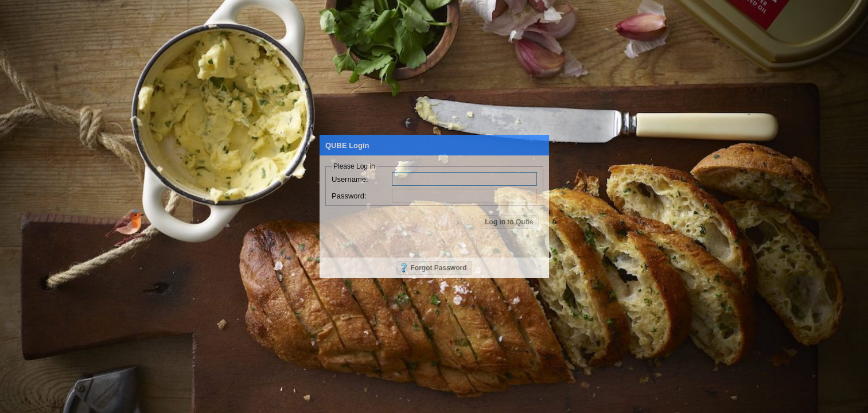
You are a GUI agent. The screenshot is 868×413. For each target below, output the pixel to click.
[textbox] (464, 179)
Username (350, 179)
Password (349, 196)
